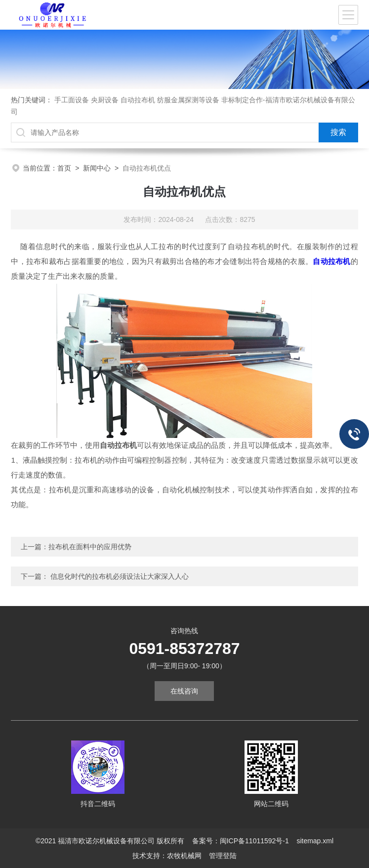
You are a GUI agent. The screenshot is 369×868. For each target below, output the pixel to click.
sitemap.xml (315, 841)
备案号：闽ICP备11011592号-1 (241, 841)
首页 (64, 168)
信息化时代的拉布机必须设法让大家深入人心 (120, 576)
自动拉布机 (331, 261)
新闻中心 (97, 168)
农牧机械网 (184, 856)
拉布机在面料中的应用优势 (90, 547)
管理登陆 (223, 856)
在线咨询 (184, 691)
